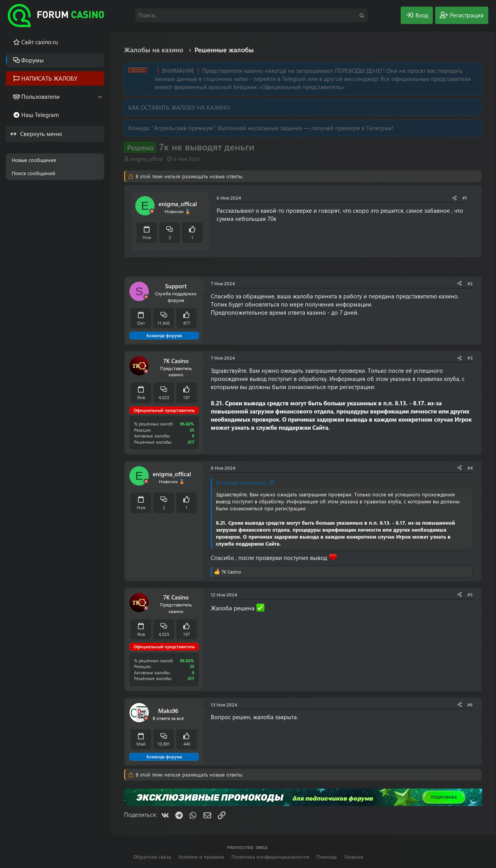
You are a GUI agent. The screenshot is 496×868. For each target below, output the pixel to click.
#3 (470, 358)
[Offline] (152, 211)
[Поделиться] (455, 198)
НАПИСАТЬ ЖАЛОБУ (49, 78)
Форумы (33, 60)
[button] (100, 97)
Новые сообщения (34, 160)
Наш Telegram (40, 115)
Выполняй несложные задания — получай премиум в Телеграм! (306, 128)
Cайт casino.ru (40, 42)
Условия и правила (201, 857)
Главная (354, 857)
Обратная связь (152, 857)
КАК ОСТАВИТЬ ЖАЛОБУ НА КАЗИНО (179, 107)
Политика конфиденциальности (270, 857)
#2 (470, 283)
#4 (470, 468)
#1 (465, 198)
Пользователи (40, 96)
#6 (470, 704)
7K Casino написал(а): (241, 483)
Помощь (327, 857)
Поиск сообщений (34, 173)
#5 (470, 594)
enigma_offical (147, 159)
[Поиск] (251, 15)
